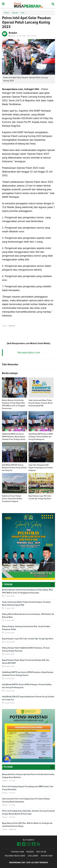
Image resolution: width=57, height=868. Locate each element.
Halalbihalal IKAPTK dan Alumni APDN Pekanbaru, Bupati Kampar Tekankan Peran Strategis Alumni (14, 437)
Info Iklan (41, 852)
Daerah (15, 13)
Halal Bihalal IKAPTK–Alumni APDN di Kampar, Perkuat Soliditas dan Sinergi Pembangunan (41, 437)
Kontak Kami (47, 856)
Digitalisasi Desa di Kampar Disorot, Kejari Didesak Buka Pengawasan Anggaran (12, 499)
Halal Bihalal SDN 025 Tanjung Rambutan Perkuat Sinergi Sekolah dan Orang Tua (14, 468)
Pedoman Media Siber (15, 856)
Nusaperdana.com (29, 353)
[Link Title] (19, 844)
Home (6, 13)
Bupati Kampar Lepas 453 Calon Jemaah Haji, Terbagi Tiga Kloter (28, 639)
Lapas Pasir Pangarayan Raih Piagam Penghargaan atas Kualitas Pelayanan (41, 468)
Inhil (23, 13)
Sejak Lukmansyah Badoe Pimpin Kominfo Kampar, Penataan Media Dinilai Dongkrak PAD (40, 403)
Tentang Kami (17, 852)
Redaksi (30, 852)
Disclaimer (33, 856)
